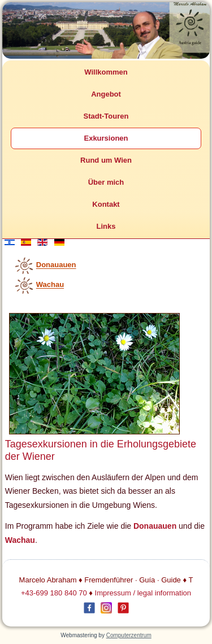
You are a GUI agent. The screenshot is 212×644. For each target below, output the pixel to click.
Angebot (106, 94)
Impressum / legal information (143, 593)
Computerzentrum (129, 635)
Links (106, 226)
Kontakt (106, 204)
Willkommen (106, 72)
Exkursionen (106, 138)
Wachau (50, 285)
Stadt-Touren (106, 116)
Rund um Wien (106, 160)
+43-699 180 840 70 (54, 593)
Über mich (106, 182)
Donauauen (56, 265)
